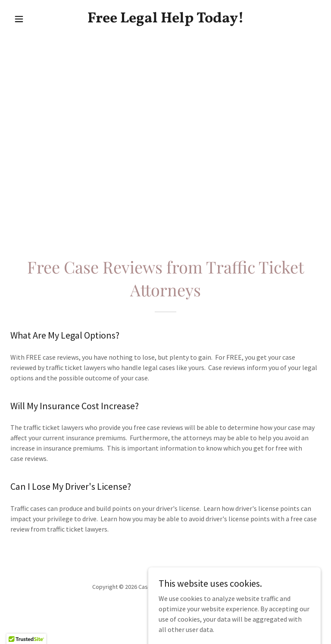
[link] (166, 20)
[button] (34, 19)
